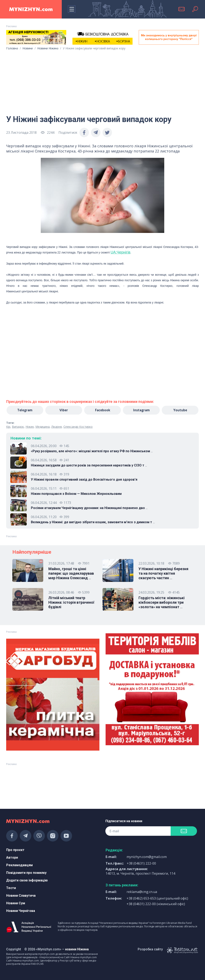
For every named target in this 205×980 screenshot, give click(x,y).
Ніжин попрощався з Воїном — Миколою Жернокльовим (76, 494)
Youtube (180, 410)
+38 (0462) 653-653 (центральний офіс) (157, 898)
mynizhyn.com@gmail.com (147, 857)
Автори (12, 857)
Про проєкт (15, 850)
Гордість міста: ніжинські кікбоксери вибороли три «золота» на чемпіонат (162, 603)
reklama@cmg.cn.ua (142, 892)
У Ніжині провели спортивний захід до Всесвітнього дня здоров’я (84, 480)
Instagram (142, 410)
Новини (28, 48)
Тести (11, 888)
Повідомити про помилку (26, 873)
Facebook (102, 410)
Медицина (43, 427)
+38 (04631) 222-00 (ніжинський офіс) (156, 904)
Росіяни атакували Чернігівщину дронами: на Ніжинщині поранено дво (89, 508)
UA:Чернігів (120, 252)
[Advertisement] (102, 81)
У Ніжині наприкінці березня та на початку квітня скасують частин (163, 574)
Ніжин (30, 427)
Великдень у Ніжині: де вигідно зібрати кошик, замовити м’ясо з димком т (93, 522)
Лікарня (56, 427)
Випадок (18, 427)
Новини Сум (16, 903)
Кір (8, 427)
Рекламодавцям (19, 865)
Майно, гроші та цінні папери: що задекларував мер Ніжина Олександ (71, 574)
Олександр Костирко (78, 427)
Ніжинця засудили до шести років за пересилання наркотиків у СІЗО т (89, 466)
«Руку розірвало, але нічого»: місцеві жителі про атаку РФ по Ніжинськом (92, 451)
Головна (12, 48)
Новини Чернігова (21, 911)
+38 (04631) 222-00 (141, 863)
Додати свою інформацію (27, 880)
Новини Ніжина (48, 48)
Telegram (25, 410)
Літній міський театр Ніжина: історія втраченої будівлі (71, 603)
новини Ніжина (77, 949)
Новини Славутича (21, 896)
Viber (64, 410)
